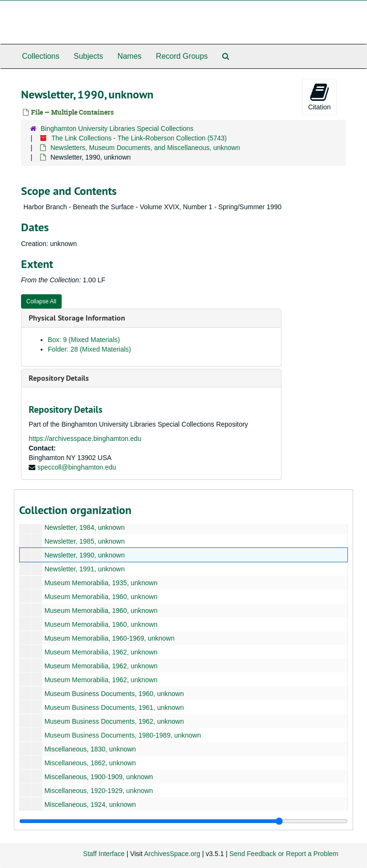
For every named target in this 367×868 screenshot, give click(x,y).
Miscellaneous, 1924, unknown (90, 804)
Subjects (88, 56)
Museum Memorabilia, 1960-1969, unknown (109, 638)
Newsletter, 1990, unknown (85, 555)
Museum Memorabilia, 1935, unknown (101, 583)
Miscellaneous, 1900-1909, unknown (99, 777)
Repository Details (59, 378)
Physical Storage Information (77, 318)
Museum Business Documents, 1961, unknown (114, 707)
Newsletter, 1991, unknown (85, 569)
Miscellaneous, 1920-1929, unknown (99, 791)
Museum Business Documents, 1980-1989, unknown (123, 735)
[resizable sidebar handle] (183, 821)
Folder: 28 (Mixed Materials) (89, 349)
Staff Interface (104, 854)
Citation (319, 96)
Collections (41, 56)
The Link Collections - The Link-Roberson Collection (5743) (139, 138)
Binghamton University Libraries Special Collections (117, 129)
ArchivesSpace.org (172, 854)
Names (130, 56)
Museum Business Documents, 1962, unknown (114, 721)
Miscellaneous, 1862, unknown (90, 763)
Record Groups (182, 56)
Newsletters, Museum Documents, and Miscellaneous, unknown (145, 148)
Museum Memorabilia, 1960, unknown (101, 597)
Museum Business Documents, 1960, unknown (114, 694)
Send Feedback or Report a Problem (284, 854)
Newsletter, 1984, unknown (85, 527)
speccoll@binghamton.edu (77, 467)
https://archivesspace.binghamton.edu (85, 439)
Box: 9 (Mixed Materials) (84, 340)
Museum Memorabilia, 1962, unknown (101, 652)
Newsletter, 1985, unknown (85, 541)
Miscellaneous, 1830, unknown (90, 749)
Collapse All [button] (41, 301)
